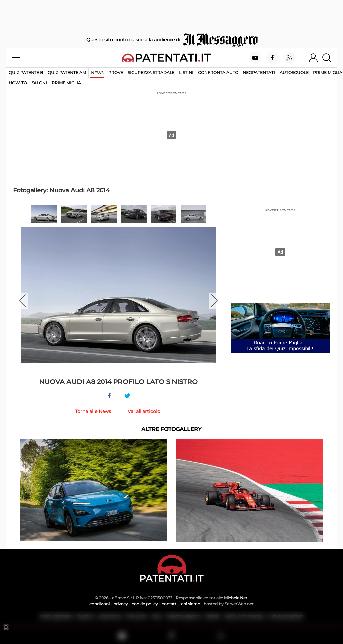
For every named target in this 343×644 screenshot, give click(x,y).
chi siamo (191, 604)
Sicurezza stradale (151, 72)
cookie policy (145, 604)
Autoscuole (294, 72)
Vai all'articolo (144, 411)
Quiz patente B (26, 72)
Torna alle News (93, 411)
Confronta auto (218, 72)
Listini (186, 72)
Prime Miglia (328, 72)
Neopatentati (259, 72)
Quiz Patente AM (67, 72)
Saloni (39, 83)
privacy (121, 604)
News (97, 73)
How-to (18, 83)
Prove (116, 72)
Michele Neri (236, 598)
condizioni (100, 604)
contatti (170, 604)
